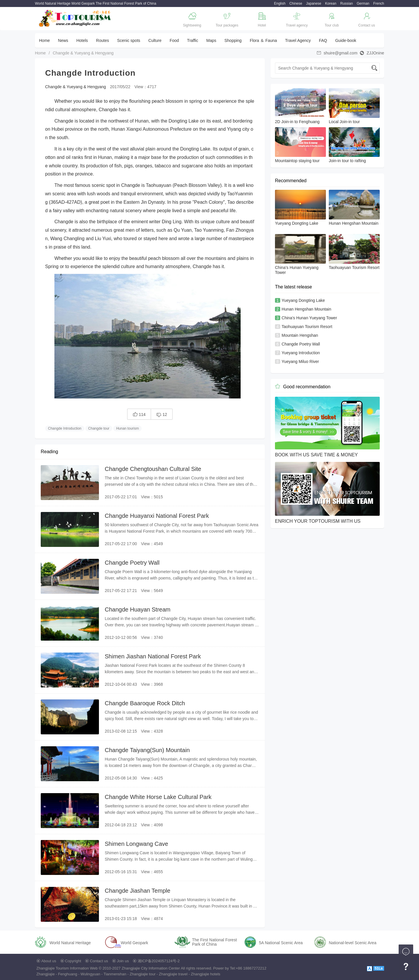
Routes (102, 40)
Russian (346, 3)
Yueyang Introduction (301, 353)
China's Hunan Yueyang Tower (309, 318)
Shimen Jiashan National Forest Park (153, 656)
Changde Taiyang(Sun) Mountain (147, 750)
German (363, 3)
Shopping (233, 40)
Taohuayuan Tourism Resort (307, 327)
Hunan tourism (127, 428)
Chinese (296, 3)
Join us (123, 961)
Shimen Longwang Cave (136, 844)
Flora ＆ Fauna (263, 40)
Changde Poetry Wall (132, 563)
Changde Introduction (65, 428)
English (280, 3)
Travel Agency (298, 40)
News (63, 40)
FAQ (323, 40)
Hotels (82, 40)
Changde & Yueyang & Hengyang (83, 53)
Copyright (73, 961)
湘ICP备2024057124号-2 (159, 961)
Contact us (99, 961)
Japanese (314, 3)
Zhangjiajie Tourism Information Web (67, 968)
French (379, 3)
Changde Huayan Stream (138, 609)
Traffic (193, 40)
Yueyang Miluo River (300, 361)
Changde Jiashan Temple (137, 891)
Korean (331, 3)
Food (174, 40)
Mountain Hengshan (300, 335)
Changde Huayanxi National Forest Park (157, 516)
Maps (211, 40)
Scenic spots (128, 40)
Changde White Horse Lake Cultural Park (158, 797)
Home (44, 40)
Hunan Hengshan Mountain (306, 309)
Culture (155, 40)
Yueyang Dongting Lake (303, 300)
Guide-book (346, 40)
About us (49, 961)
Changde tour (99, 428)
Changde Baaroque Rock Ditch (145, 703)
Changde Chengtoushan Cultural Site (153, 469)
